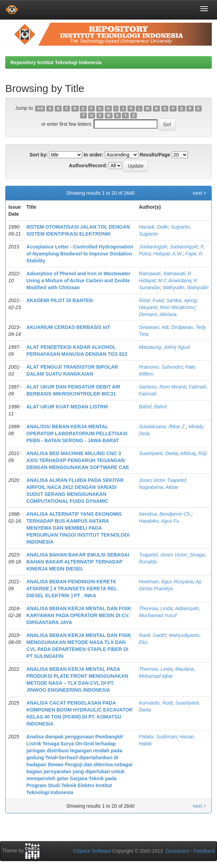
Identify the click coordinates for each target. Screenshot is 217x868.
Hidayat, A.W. (168, 254)
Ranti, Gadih (153, 635)
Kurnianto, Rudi (156, 703)
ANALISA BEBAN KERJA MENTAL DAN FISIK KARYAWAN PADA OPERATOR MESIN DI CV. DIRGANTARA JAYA (79, 615)
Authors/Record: (88, 166)
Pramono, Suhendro (161, 367)
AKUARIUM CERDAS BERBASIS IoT (68, 327)
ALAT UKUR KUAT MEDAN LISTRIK (68, 407)
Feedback (204, 851)
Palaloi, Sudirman (158, 737)
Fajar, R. (195, 254)
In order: (94, 155)
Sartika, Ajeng (181, 300)
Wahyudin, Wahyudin (186, 287)
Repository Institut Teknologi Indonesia (56, 62)
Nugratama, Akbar (159, 487)
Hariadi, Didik (153, 227)
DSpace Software (92, 851)
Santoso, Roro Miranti (162, 387)
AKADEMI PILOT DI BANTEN (60, 300)
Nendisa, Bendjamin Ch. (165, 514)
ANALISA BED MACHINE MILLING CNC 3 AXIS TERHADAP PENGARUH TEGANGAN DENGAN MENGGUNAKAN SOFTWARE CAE (78, 460)
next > (199, 193)
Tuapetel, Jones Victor (163, 555)
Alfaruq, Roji (193, 453)
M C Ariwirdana (175, 281)
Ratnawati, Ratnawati (162, 274)
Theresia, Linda (156, 608)
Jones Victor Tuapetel (162, 480)
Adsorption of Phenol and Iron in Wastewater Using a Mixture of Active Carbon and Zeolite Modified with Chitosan (79, 281)
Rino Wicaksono (177, 307)
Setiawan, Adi (154, 327)
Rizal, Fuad (151, 300)
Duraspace (177, 851)
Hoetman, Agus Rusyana (166, 582)
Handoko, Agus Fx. (160, 521)
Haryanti (148, 307)
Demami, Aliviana (158, 314)
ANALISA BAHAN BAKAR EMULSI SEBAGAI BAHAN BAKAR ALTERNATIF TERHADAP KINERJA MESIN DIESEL (78, 562)
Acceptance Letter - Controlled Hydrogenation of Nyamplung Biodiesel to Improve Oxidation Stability (80, 254)
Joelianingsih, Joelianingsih (169, 247)
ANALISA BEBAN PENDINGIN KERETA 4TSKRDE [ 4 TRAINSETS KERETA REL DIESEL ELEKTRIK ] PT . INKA (72, 589)
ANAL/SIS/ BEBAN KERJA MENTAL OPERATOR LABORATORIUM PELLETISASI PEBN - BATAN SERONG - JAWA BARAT (77, 433)
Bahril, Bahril (153, 407)
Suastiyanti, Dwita (158, 453)
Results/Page (155, 155)
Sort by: (38, 155)
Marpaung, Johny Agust (165, 347)
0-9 (40, 108)
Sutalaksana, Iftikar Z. (162, 427)
